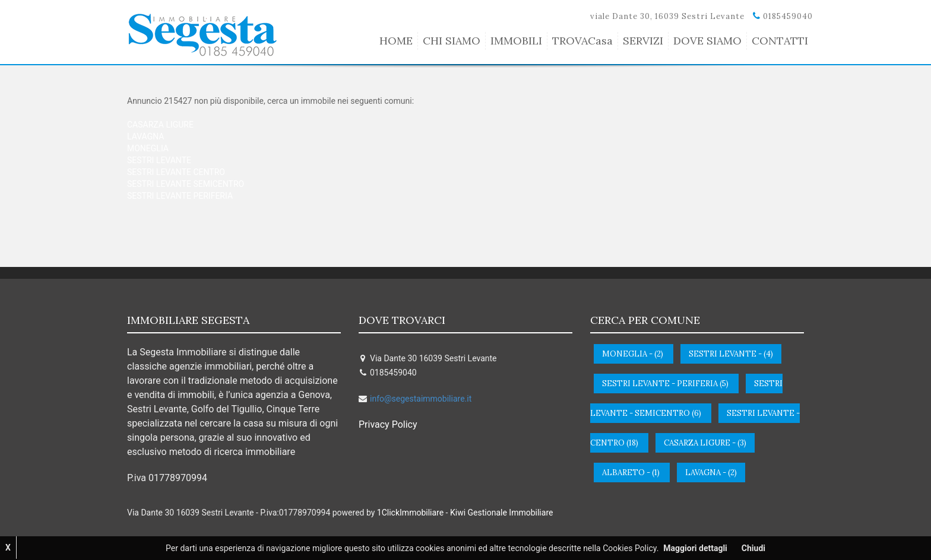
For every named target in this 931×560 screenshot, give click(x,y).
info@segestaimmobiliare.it (421, 399)
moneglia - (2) (633, 354)
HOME (396, 41)
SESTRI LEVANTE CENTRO (176, 172)
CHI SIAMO (452, 41)
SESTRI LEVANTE (159, 160)
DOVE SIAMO (707, 41)
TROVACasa (582, 41)
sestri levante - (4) (731, 354)
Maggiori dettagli (695, 548)
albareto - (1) (631, 472)
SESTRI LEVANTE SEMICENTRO (186, 184)
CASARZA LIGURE (160, 125)
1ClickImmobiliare (410, 513)
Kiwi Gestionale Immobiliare (501, 513)
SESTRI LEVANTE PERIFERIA (180, 196)
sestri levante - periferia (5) (665, 384)
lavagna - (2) (711, 472)
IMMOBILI (516, 41)
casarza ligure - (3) (705, 443)
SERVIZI (643, 41)
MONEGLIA (148, 148)
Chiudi (753, 548)
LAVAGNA (145, 136)
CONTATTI (780, 41)
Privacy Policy (388, 424)
